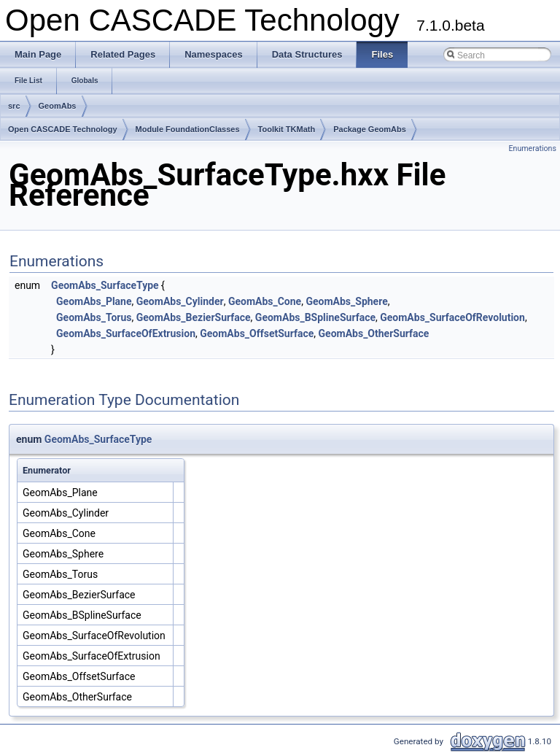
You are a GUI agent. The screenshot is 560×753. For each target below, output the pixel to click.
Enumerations (532, 148)
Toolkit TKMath (287, 129)
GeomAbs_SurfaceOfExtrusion (126, 333)
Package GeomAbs (370, 129)
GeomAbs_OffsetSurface (257, 333)
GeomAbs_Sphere (346, 301)
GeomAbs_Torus (94, 317)
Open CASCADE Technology (63, 129)
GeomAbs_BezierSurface (194, 317)
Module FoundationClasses (188, 129)
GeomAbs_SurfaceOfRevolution (452, 317)
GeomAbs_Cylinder (180, 301)
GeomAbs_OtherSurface (374, 333)
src (14, 106)
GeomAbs (58, 106)
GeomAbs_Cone (265, 301)
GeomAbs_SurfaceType (105, 285)
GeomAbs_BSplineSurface (315, 317)
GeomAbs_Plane (94, 301)
